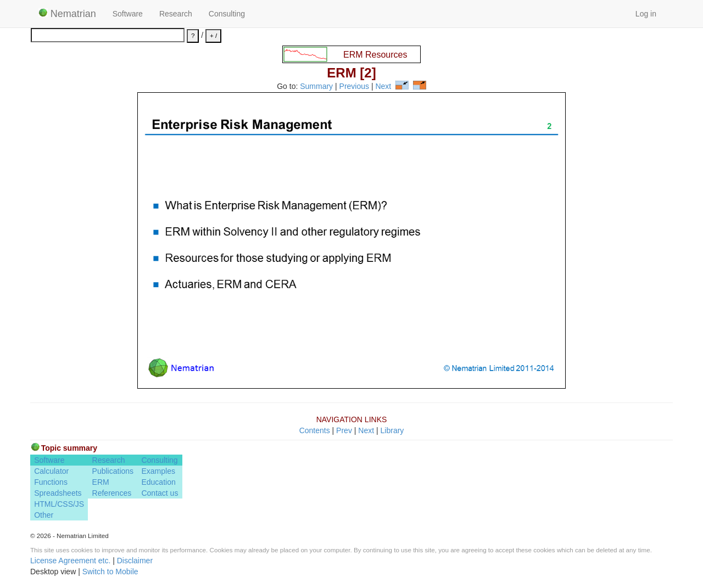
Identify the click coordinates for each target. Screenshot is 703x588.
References (112, 493)
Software (128, 14)
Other (44, 515)
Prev (344, 430)
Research (176, 14)
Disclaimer (135, 561)
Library (392, 430)
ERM (101, 482)
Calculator (51, 471)
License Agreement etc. (70, 561)
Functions (51, 482)
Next (383, 87)
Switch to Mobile (110, 572)
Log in (646, 14)
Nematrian (67, 14)
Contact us (160, 493)
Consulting (227, 14)
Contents (315, 430)
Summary (316, 87)
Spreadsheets (58, 493)
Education (158, 482)
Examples (158, 471)
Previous (354, 87)
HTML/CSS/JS (59, 504)
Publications (113, 471)
